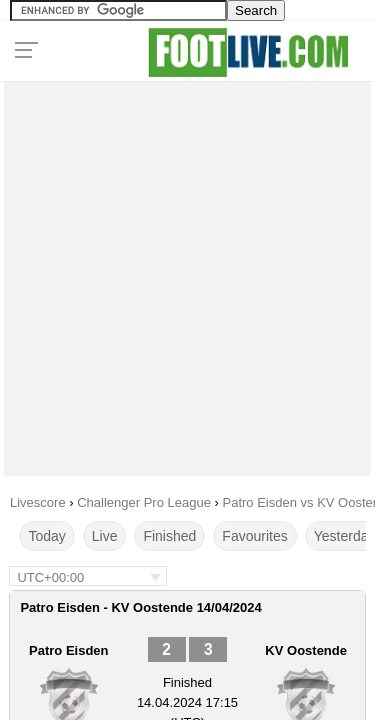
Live (105, 536)
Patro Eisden (68, 650)
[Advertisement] (187, 273)
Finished (169, 536)
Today (46, 536)
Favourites (254, 536)
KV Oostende (306, 650)
